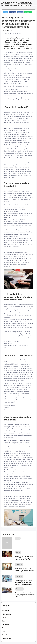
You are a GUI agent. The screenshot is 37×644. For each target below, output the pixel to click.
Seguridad (5, 635)
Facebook (13, 12)
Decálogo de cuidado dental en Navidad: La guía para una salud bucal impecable (25, 558)
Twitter (6, 12)
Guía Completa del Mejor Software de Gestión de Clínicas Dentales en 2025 (24, 582)
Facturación (6, 625)
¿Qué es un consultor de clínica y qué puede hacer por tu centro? (25, 570)
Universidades (6, 638)
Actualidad (5, 611)
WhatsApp (28, 12)
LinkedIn (20, 12)
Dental (4, 618)
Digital (4, 621)
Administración (7, 614)
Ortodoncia (5, 628)
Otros (4, 631)
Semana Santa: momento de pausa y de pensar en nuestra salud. (25, 595)
